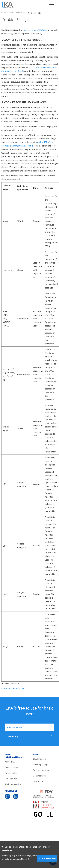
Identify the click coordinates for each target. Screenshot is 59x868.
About (11, 13)
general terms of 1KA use (35, 30)
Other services (40, 776)
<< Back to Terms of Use (13, 688)
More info (26, 859)
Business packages (42, 770)
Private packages (41, 764)
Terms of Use (21, 13)
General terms (12, 767)
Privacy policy (11, 773)
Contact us (38, 781)
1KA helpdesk (39, 759)
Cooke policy (11, 779)
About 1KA (10, 762)
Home (4, 13)
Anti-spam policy (13, 784)
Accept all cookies (47, 858)
